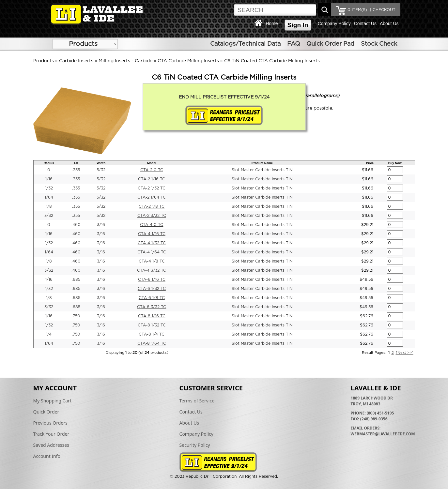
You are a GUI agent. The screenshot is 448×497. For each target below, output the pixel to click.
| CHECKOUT (382, 10)
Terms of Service (197, 401)
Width (101, 163)
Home (272, 23)
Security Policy (195, 445)
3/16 (101, 225)
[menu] (85, 44)
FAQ (294, 44)
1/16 (49, 179)
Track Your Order (51, 434)
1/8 (49, 206)
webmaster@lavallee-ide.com (383, 434)
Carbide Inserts (76, 61)
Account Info (47, 456)
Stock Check (379, 44)
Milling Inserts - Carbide (125, 61)
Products (83, 44)
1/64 (49, 197)
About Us (389, 23)
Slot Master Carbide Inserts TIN (262, 170)
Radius (49, 163)
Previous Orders (50, 423)
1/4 (49, 334)
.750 (76, 316)
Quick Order (46, 412)
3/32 (49, 216)
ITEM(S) (357, 10)
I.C (76, 163)
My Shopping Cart (53, 401)
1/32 (49, 188)
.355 (76, 170)
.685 (76, 279)
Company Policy (334, 23)
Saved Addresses (51, 445)
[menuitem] (85, 44)
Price (370, 163)
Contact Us (365, 23)
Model (152, 163)
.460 (76, 225)
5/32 (101, 170)
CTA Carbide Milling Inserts (188, 61)
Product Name (262, 163)
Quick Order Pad (330, 44)
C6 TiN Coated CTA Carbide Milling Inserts (272, 61)
